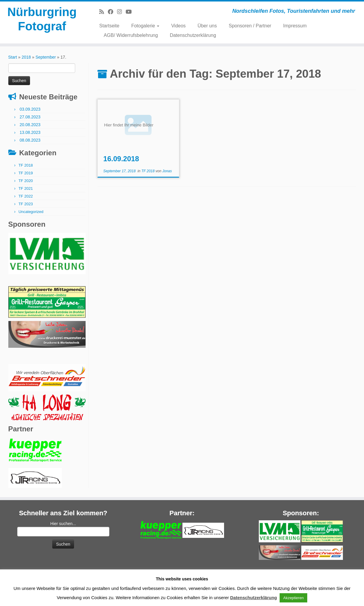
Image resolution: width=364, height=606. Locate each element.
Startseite (109, 26)
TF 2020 (26, 181)
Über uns (207, 26)
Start (13, 57)
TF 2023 (26, 204)
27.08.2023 (30, 117)
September (45, 57)
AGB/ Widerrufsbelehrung (131, 35)
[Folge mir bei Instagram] (121, 12)
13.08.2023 (30, 132)
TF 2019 (26, 173)
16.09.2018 (121, 159)
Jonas (167, 171)
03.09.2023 (30, 109)
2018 (26, 57)
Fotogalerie (145, 26)
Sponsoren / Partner (250, 26)
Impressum (295, 26)
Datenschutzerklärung (193, 35)
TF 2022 (26, 196)
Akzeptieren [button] (293, 598)
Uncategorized (31, 212)
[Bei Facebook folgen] (112, 12)
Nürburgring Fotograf (42, 19)
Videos (178, 26)
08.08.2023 (30, 140)
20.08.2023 (30, 125)
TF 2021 (26, 188)
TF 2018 (26, 165)
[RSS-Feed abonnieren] (104, 12)
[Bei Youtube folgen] (131, 12)
